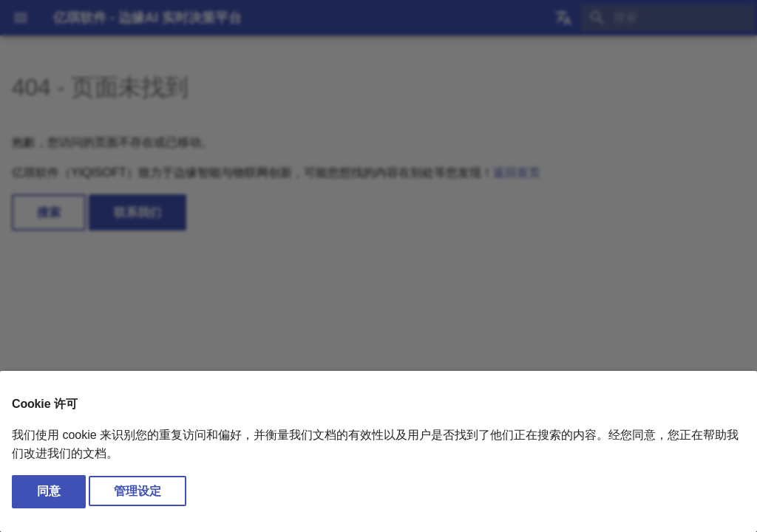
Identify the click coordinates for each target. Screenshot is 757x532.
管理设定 (138, 491)
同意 (49, 491)
